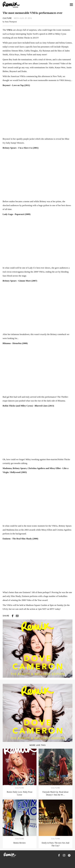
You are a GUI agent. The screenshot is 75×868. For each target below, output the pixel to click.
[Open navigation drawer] (71, 5)
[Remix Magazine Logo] (11, 5)
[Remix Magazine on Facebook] (59, 855)
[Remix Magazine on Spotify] (69, 855)
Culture (7, 18)
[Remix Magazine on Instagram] (64, 855)
